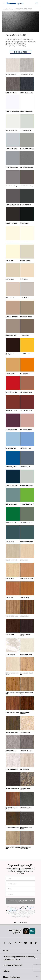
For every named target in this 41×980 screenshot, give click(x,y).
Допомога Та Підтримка (20, 965)
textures (12, 9)
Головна (6, 9)
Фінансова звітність (20, 977)
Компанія (20, 951)
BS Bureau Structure (24, 9)
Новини (6, 971)
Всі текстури (20, 52)
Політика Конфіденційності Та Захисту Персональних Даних (20, 958)
